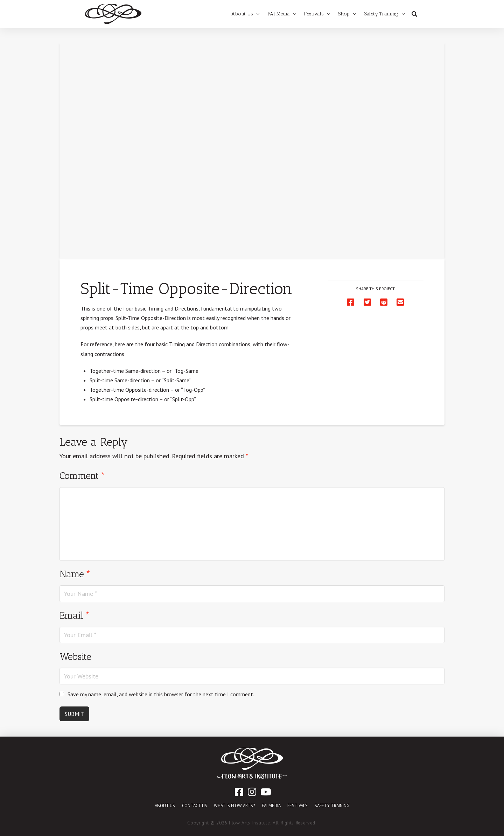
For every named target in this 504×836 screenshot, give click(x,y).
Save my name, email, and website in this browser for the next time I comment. (161, 694)
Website (75, 657)
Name (75, 574)
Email (75, 615)
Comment (82, 476)
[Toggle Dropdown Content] (414, 14)
